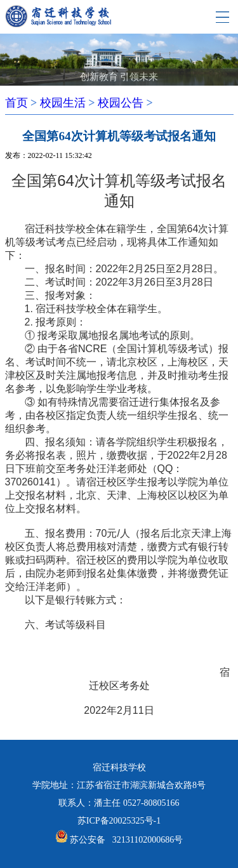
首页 (17, 103)
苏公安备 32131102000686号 (126, 840)
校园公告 (121, 103)
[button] (98, 65)
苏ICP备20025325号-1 (119, 821)
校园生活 (63, 103)
